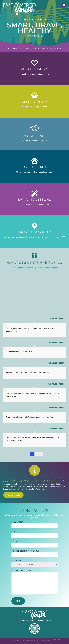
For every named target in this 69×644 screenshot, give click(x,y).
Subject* (35, 563)
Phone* (35, 543)
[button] (64, 5)
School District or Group (35, 553)
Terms (59, 640)
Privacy (55, 640)
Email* (35, 534)
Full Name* (35, 524)
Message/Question (35, 582)
